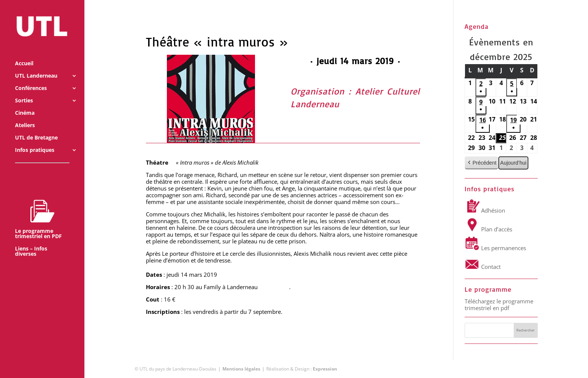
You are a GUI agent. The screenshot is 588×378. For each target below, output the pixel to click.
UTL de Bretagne (36, 127)
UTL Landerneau (36, 66)
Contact (483, 267)
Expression (325, 369)
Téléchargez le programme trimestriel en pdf (499, 304)
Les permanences (495, 248)
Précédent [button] (481, 163)
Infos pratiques (35, 140)
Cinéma (25, 103)
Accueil (24, 53)
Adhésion (485, 210)
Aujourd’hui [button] (513, 163)
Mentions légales (241, 369)
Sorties (24, 90)
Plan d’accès (488, 229)
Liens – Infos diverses (31, 241)
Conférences (31, 78)
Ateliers (25, 115)
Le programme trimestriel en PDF (38, 209)
